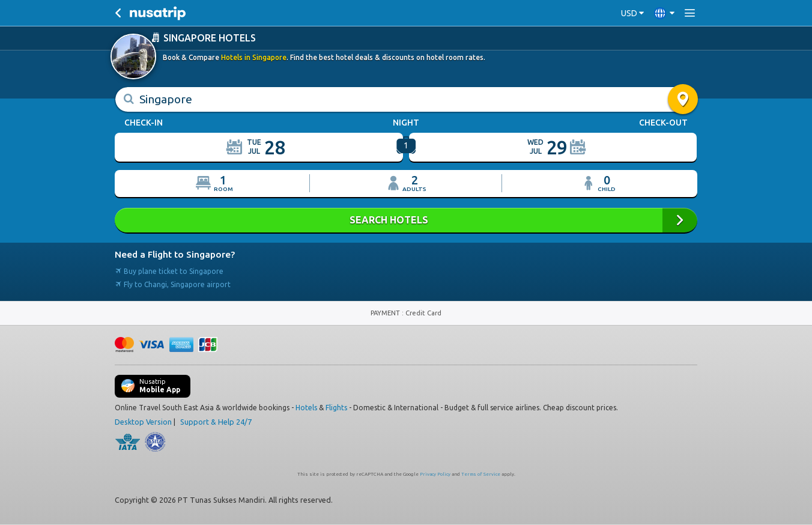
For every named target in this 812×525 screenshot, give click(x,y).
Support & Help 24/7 (216, 421)
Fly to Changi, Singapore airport (173, 284)
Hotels (306, 407)
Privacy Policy (435, 474)
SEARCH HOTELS (406, 220)
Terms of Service (481, 474)
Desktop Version (143, 421)
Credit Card (423, 312)
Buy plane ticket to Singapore (169, 271)
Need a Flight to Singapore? (175, 254)
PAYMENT (386, 312)
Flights (336, 407)
